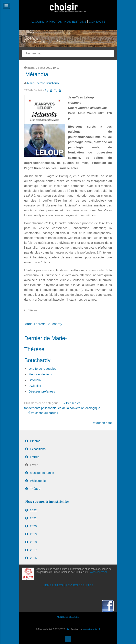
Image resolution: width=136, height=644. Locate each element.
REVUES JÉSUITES (79, 585)
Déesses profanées (42, 391)
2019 (33, 534)
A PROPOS (54, 22)
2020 (33, 526)
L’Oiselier (35, 386)
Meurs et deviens (40, 374)
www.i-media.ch (92, 629)
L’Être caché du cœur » (42, 413)
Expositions (38, 449)
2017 (33, 550)
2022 (33, 510)
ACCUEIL (38, 22)
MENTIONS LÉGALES (68, 617)
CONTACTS (97, 22)
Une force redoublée (43, 369)
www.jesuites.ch (99, 572)
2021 (33, 518)
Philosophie (38, 481)
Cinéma (35, 441)
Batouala (35, 380)
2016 (33, 558)
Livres (34, 465)
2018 (33, 542)
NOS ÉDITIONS (75, 22)
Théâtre (35, 489)
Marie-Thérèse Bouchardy (43, 83)
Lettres (35, 457)
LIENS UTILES (53, 585)
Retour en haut (102, 423)
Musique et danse (42, 473)
